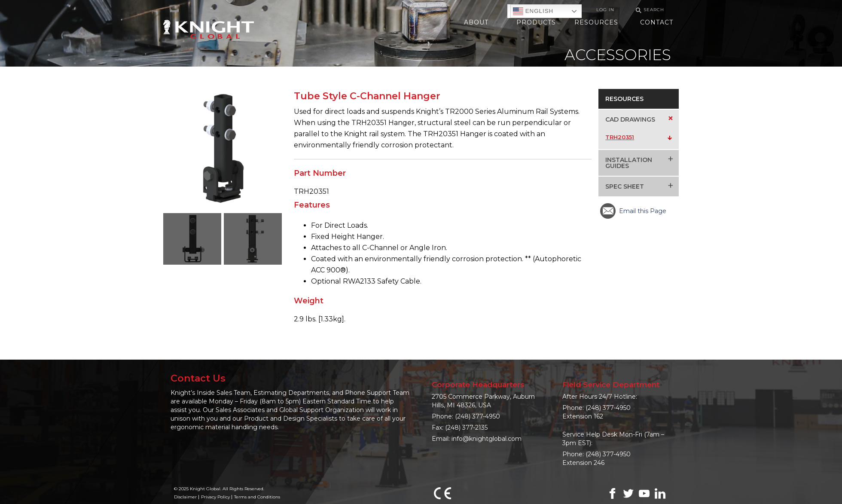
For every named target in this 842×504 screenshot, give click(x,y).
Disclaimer (185, 497)
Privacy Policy (215, 497)
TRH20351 (620, 137)
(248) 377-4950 (477, 416)
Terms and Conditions (257, 497)
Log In (605, 10)
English (533, 11)
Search (649, 10)
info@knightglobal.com (487, 439)
